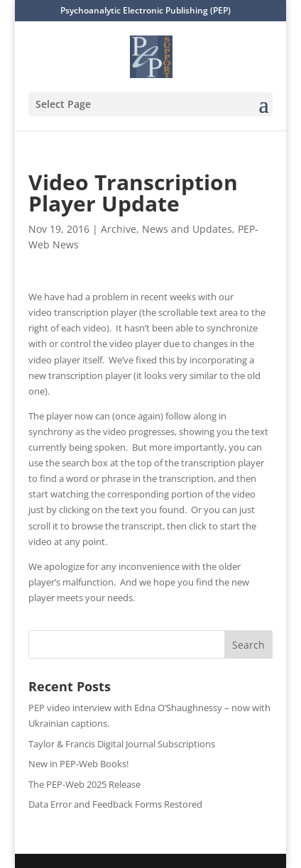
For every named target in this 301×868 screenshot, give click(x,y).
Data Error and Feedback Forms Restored (115, 804)
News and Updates (187, 229)
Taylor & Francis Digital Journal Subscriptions (122, 744)
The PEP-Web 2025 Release (84, 784)
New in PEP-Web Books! (78, 764)
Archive (119, 229)
